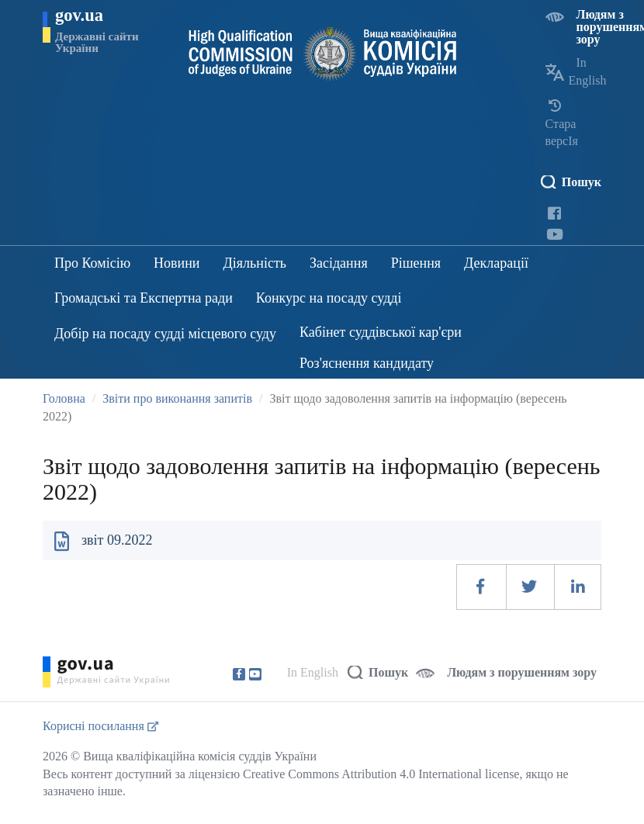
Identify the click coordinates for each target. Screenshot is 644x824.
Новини (177, 263)
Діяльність (255, 263)
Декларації (496, 263)
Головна (64, 398)
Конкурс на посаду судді (329, 298)
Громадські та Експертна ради (144, 298)
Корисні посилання (100, 726)
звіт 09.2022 (117, 540)
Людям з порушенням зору (522, 672)
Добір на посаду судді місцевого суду (165, 334)
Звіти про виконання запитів (177, 398)
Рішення (416, 263)
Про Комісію (92, 263)
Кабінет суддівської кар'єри (381, 332)
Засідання (339, 263)
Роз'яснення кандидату (367, 363)
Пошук (582, 182)
